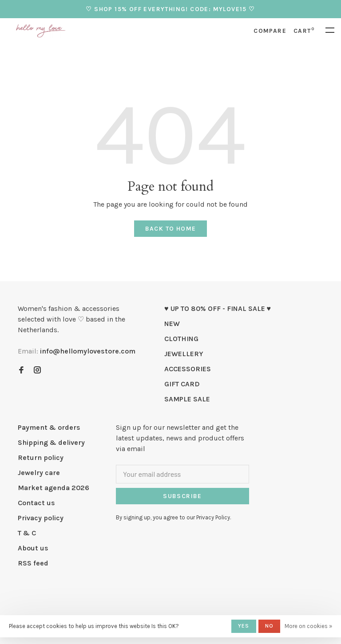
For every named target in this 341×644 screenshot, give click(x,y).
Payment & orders (49, 427)
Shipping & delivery (51, 442)
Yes (244, 626)
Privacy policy (41, 518)
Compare (270, 31)
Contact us (36, 503)
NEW (172, 324)
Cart (304, 31)
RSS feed (33, 563)
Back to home (171, 229)
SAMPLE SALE (187, 399)
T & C (27, 533)
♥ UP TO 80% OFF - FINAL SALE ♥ (218, 308)
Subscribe (182, 496)
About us (33, 548)
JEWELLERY (184, 354)
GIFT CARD (182, 384)
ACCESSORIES (188, 369)
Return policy (41, 457)
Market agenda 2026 (54, 488)
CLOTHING (181, 339)
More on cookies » (308, 626)
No (269, 626)
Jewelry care (39, 473)
